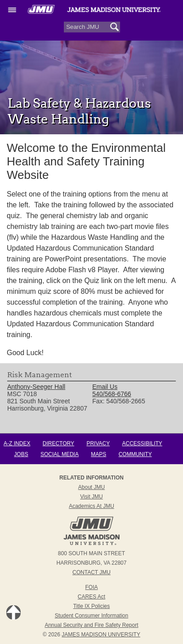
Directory (58, 443)
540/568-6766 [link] (112, 394)
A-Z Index (17, 443)
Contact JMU (91, 572)
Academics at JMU (91, 506)
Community (135, 454)
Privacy (98, 443)
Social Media (60, 454)
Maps (98, 454)
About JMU (91, 487)
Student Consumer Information (91, 616)
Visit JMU (91, 497)
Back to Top (13, 612)
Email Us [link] (105, 387)
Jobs (21, 454)
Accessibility (142, 443)
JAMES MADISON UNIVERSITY (101, 635)
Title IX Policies (92, 606)
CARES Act (91, 597)
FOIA (91, 587)
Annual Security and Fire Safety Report (91, 625)
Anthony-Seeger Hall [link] (36, 387)
